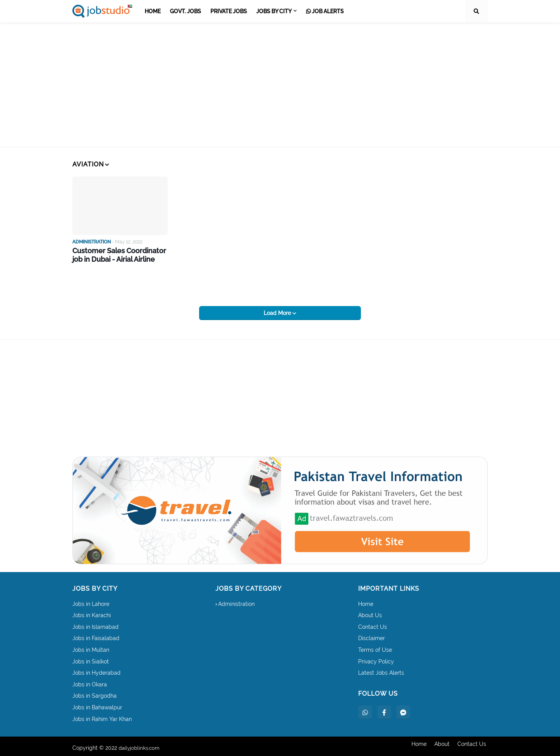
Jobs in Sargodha (94, 693)
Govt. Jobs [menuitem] (185, 11)
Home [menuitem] (153, 11)
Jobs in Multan (91, 647)
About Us (370, 612)
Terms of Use (375, 647)
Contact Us (373, 624)
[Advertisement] (280, 85)
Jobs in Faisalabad (96, 635)
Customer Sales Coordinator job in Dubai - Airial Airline (115, 254)
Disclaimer (372, 635)
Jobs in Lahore (91, 601)
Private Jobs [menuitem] (229, 11)
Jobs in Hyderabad (96, 670)
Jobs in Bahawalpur (97, 704)
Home (366, 601)
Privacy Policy (376, 658)
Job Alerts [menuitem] (325, 11)
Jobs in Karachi (92, 612)
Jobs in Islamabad (95, 624)
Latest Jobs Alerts (381, 670)
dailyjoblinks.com (141, 745)
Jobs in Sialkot (91, 658)
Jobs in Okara (90, 681)
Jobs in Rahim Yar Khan (102, 716)
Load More (278, 310)
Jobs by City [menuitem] (274, 11)
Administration (236, 601)
